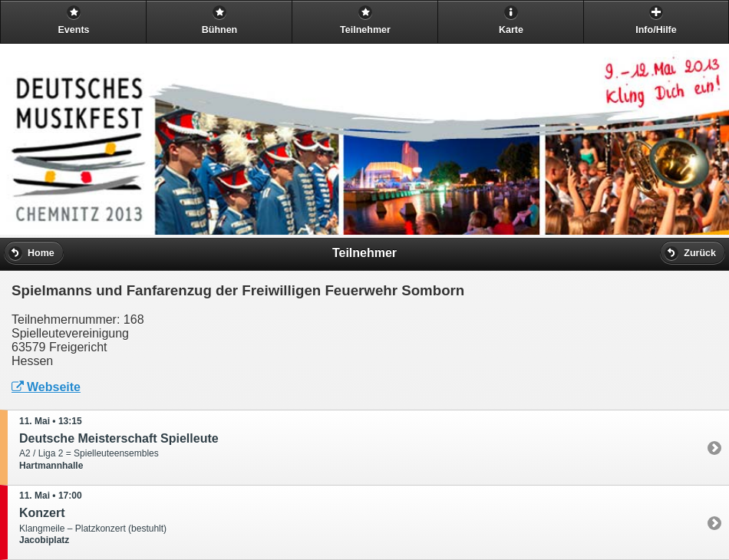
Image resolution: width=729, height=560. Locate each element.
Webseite (46, 387)
